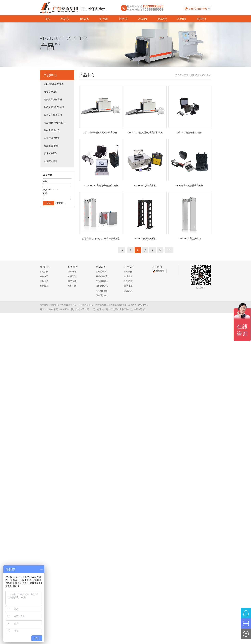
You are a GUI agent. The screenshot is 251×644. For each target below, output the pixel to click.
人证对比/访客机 (52, 138)
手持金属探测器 (52, 130)
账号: (45, 182)
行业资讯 (44, 276)
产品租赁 (143, 19)
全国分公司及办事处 (200, 9)
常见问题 (72, 281)
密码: (45, 193)
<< (122, 250)
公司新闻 (44, 272)
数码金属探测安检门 (54, 107)
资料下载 (72, 286)
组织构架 (128, 281)
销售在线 (160, 271)
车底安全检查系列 (53, 115)
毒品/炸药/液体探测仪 (55, 123)
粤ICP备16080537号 (138, 305)
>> (169, 250)
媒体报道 (44, 286)
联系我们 (201, 19)
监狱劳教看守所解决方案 (103, 272)
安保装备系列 (51, 153)
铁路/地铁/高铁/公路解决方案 (103, 276)
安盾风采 (128, 291)
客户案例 (104, 19)
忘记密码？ (60, 203)
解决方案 (84, 19)
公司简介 (128, 272)
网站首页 (195, 75)
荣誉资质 (128, 286)
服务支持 (162, 19)
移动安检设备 (51, 92)
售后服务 (72, 272)
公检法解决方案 (103, 286)
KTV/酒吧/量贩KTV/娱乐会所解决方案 (103, 291)
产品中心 (65, 19)
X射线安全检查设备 (54, 84)
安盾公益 (44, 281)
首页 (48, 19)
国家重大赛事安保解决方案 (103, 296)
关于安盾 (182, 19)
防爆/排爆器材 (51, 146)
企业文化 (128, 276)
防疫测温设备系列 (53, 100)
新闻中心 (123, 19)
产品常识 (72, 276)
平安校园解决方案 (103, 281)
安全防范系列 (51, 161)
